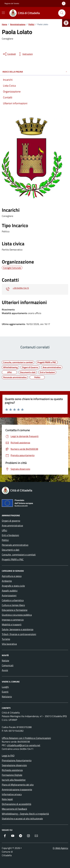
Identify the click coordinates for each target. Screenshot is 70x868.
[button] (66, 23)
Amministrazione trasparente (17, 789)
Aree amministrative (12, 525)
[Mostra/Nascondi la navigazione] (3, 13)
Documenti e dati (11, 550)
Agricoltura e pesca (12, 576)
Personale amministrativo (15, 545)
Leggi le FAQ (8, 756)
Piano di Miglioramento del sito (18, 785)
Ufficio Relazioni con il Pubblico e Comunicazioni (26, 738)
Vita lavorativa (9, 644)
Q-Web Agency (60, 848)
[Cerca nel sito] (62, 13)
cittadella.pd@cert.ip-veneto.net (24, 745)
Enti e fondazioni (10, 535)
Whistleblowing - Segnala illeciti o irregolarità (25, 814)
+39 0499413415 (21, 288)
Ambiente (7, 581)
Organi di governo (11, 521)
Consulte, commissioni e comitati (19, 555)
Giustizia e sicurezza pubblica (17, 615)
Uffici (4, 530)
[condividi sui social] (9, 54)
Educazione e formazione (15, 610)
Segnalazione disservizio (14, 765)
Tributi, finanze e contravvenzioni (19, 634)
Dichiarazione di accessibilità (16, 804)
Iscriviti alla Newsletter (14, 780)
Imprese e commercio (13, 620)
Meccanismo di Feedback (14, 809)
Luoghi (5, 687)
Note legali (7, 799)
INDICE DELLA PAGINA (35, 72)
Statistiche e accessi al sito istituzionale (22, 819)
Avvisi (5, 670)
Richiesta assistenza (12, 770)
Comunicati (8, 665)
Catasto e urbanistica (13, 600)
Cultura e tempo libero (13, 605)
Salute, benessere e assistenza (18, 629)
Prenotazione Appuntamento (17, 760)
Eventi (5, 692)
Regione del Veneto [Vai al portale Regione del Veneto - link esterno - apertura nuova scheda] (12, 3)
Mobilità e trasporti (12, 624)
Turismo (6, 639)
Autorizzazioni (9, 595)
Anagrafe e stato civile (13, 586)
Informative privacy (12, 794)
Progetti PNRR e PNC (13, 559)
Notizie (5, 660)
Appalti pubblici (10, 591)
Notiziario (7, 697)
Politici (5, 540)
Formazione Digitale (12, 775)
